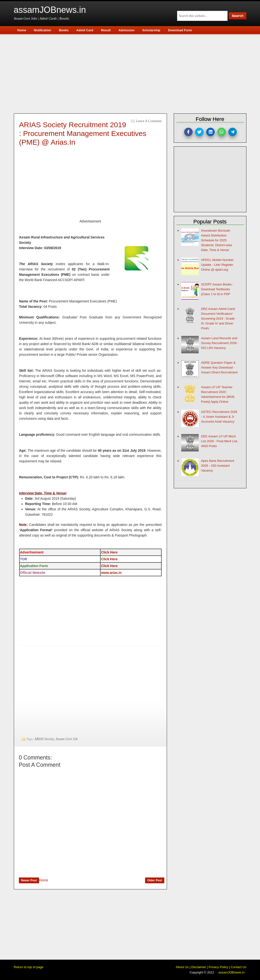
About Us (182, 967)
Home (43, 880)
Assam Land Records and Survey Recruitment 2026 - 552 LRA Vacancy (220, 343)
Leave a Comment (149, 121)
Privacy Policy (218, 967)
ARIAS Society (44, 739)
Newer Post (29, 880)
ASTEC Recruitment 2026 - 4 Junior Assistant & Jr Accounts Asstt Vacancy (219, 417)
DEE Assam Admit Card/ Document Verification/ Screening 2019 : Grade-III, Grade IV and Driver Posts (218, 319)
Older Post (155, 880)
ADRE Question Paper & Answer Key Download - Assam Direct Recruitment (219, 367)
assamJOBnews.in (50, 10)
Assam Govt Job (67, 739)
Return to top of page (29, 967)
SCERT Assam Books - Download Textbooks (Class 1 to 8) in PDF (217, 289)
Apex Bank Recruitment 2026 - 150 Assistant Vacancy (218, 466)
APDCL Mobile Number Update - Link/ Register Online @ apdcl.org (217, 265)
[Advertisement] (133, 73)
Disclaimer (199, 967)
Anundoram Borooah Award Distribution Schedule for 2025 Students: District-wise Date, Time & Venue (217, 240)
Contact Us (238, 967)
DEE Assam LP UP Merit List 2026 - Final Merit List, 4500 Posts (220, 441)
